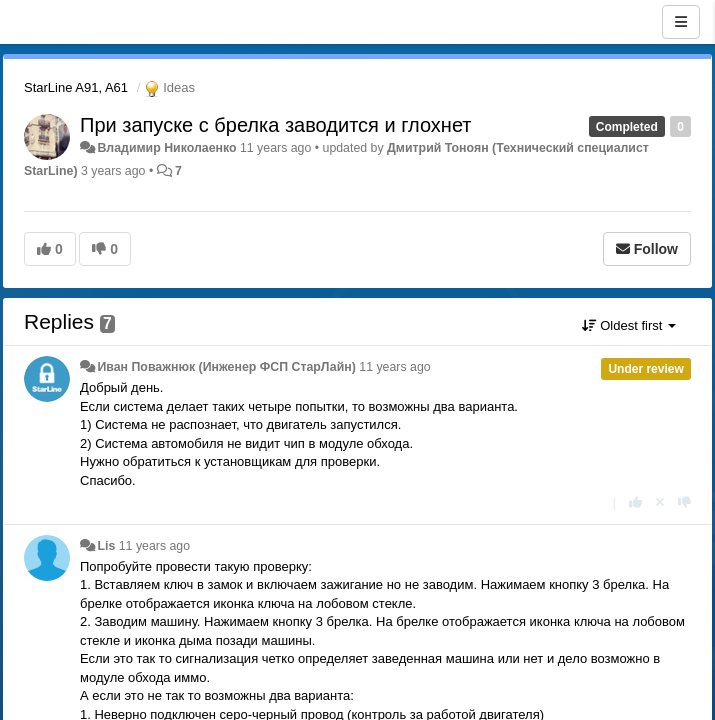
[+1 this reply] (635, 502)
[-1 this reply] (684, 502)
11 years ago (394, 367)
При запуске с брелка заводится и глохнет (276, 125)
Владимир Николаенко (166, 148)
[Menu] (681, 22)
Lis (106, 546)
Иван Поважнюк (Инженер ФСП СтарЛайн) (226, 367)
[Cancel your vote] (660, 502)
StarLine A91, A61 (76, 87)
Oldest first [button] (629, 325)
